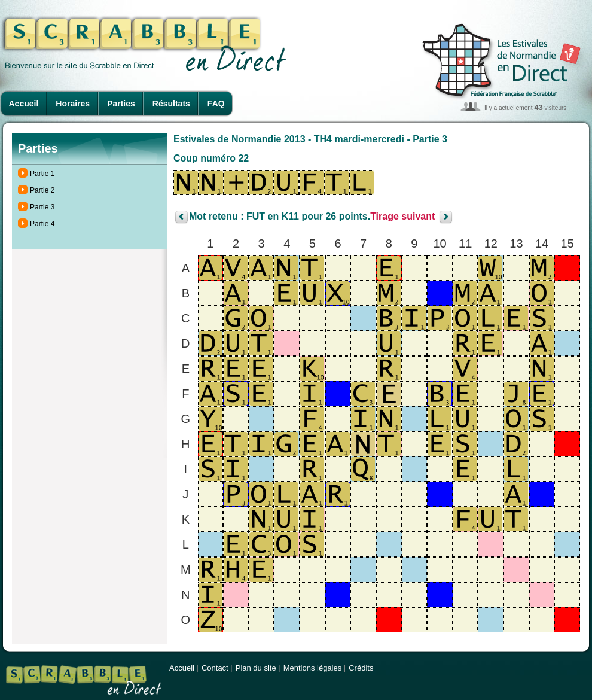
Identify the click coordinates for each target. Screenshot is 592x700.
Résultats (171, 104)
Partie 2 (42, 190)
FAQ (216, 104)
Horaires (73, 104)
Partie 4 (42, 224)
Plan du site (256, 668)
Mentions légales (313, 668)
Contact (215, 668)
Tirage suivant (402, 217)
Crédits (361, 668)
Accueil (24, 104)
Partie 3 (42, 207)
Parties (121, 104)
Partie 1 (42, 174)
